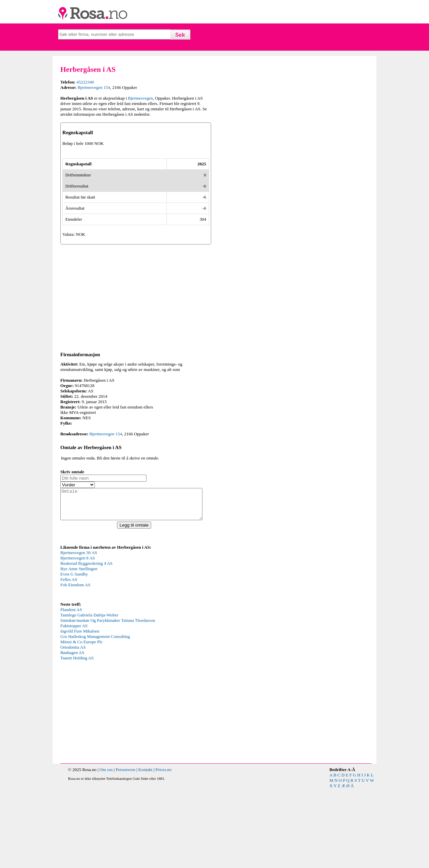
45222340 (85, 82)
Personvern (126, 849)
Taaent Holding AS (77, 737)
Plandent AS (71, 689)
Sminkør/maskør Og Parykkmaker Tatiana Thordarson (108, 700)
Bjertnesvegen (140, 98)
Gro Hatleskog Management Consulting (95, 716)
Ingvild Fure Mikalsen (80, 711)
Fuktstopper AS (74, 705)
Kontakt (145, 849)
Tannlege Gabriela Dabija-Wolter (89, 694)
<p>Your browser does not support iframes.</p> (111, 655)
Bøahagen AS (72, 732)
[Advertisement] (136, 370)
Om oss (106, 849)
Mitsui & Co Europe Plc (81, 721)
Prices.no (164, 849)
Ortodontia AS (73, 727)
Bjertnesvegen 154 (94, 87)
